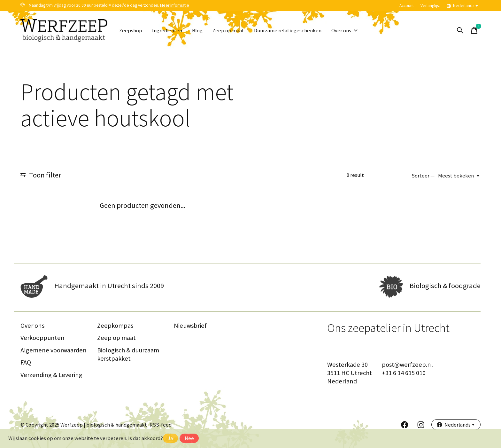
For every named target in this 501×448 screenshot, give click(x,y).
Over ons (344, 31)
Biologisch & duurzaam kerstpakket (128, 354)
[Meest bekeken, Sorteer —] (459, 176)
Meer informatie (175, 5)
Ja (170, 438)
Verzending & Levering (51, 375)
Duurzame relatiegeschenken (288, 31)
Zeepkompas (115, 326)
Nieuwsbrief (190, 326)
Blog (197, 31)
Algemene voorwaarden (54, 350)
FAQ (26, 362)
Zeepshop (131, 31)
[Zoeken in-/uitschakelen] (460, 30)
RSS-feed (161, 425)
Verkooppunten (42, 338)
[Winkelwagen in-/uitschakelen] (474, 30)
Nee (189, 438)
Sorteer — (423, 176)
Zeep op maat (228, 31)
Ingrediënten (167, 31)
